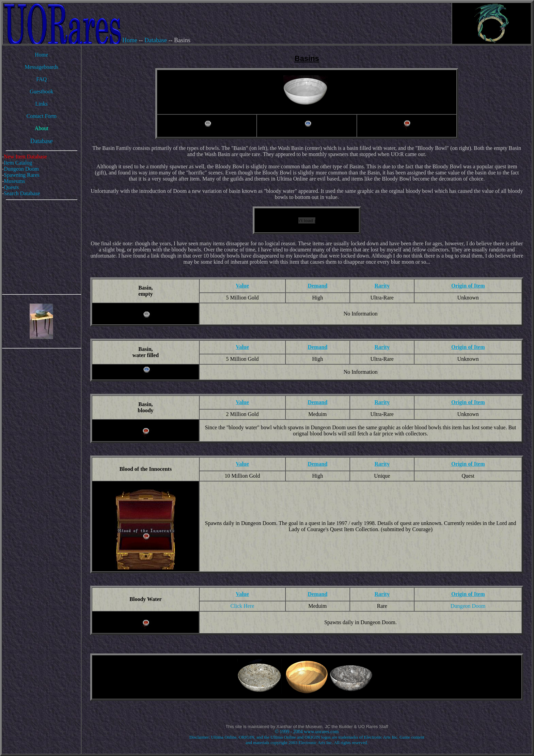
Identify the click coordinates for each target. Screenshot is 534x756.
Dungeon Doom (21, 169)
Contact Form (42, 116)
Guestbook (41, 91)
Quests (11, 187)
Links (42, 104)
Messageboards (42, 67)
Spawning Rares (21, 175)
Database (156, 40)
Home (130, 40)
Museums (14, 181)
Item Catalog (18, 163)
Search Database (22, 193)
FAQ (41, 79)
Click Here (242, 606)
